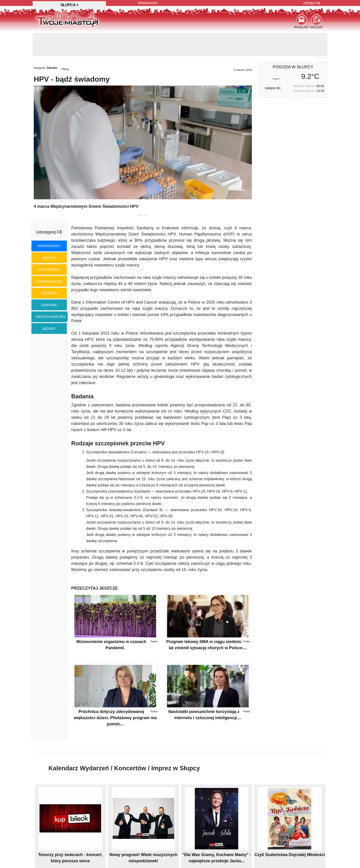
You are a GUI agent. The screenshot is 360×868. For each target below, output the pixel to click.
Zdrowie (52, 68)
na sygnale (49, 269)
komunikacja (49, 281)
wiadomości (49, 246)
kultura (49, 293)
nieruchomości (51, 317)
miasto (49, 258)
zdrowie (49, 305)
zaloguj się (312, 3)
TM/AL (65, 69)
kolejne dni (273, 88)
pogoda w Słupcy (293, 67)
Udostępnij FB (49, 232)
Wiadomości (148, 3)
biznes (49, 329)
